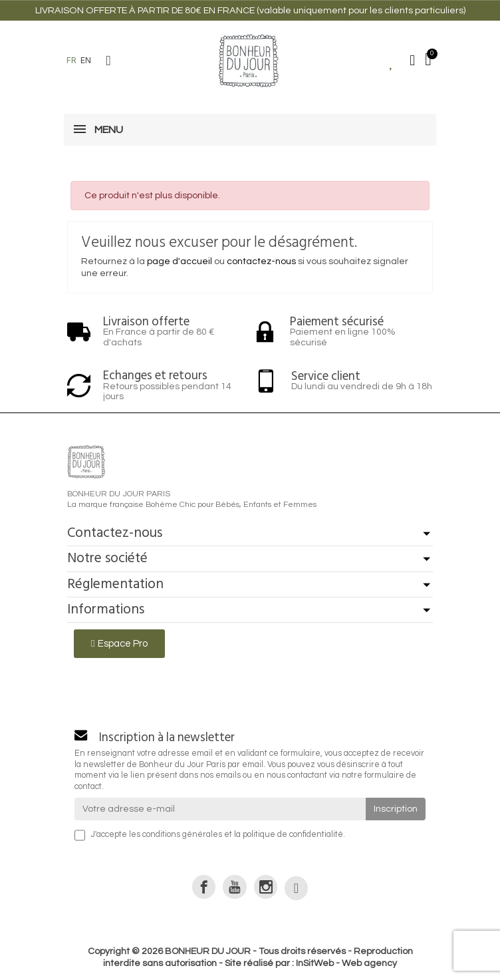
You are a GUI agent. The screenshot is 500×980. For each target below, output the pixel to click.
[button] (108, 61)
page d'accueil (180, 261)
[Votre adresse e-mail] (220, 809)
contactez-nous (261, 261)
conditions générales (182, 835)
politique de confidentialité (293, 835)
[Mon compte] (412, 61)
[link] (204, 887)
